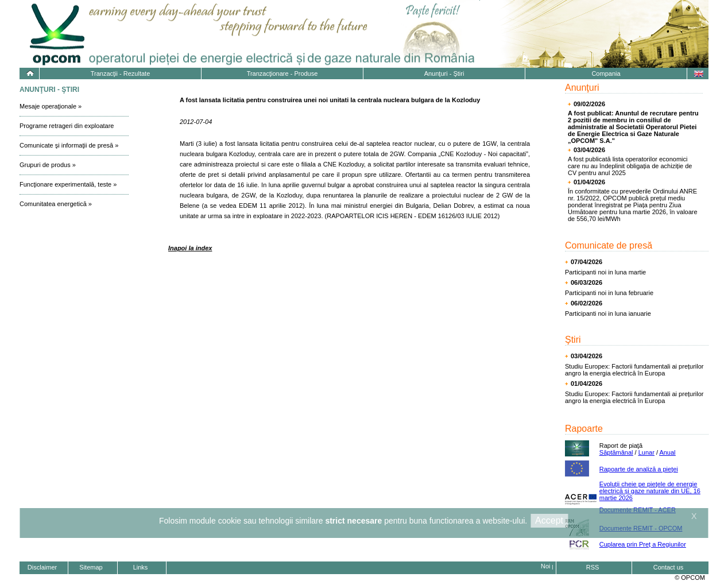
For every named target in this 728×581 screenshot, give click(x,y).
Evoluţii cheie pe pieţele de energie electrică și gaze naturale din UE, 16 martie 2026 (650, 491)
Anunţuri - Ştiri (444, 73)
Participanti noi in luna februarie (609, 293)
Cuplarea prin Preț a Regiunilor (643, 544)
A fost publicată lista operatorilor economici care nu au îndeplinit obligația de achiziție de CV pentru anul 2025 (630, 166)
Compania (606, 73)
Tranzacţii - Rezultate (121, 73)
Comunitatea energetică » (56, 204)
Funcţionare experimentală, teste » (68, 184)
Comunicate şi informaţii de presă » (69, 145)
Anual (667, 452)
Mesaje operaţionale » (51, 106)
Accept (549, 520)
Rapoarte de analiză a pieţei (639, 469)
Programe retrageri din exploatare (67, 126)
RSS (593, 567)
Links (141, 567)
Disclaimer (42, 567)
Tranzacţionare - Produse (282, 73)
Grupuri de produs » (48, 165)
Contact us (669, 567)
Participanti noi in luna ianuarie (608, 313)
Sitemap (91, 567)
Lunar (646, 452)
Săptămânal (616, 452)
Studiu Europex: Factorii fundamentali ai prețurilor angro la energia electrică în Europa (634, 370)
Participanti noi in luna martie (605, 272)
